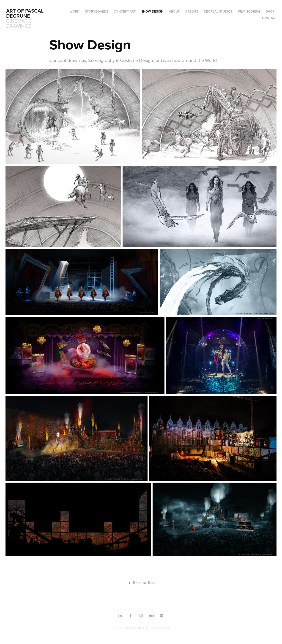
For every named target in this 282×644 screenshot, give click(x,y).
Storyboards (97, 11)
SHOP (270, 11)
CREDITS (192, 11)
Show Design (152, 11)
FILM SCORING (249, 11)
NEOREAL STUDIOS (218, 11)
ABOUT (174, 11)
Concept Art (125, 11)
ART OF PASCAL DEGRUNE (26, 13)
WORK (74, 11)
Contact (270, 18)
